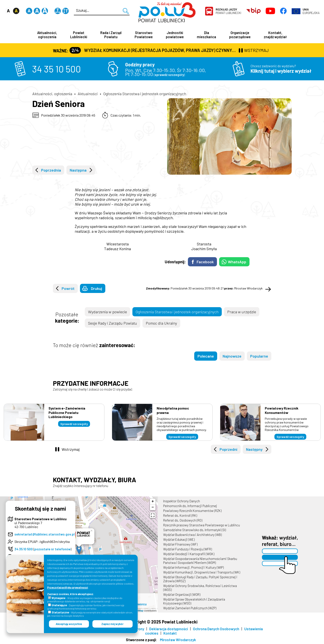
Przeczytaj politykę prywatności (68, 587)
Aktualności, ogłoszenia (47, 35)
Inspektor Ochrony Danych (182, 501)
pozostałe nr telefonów (52, 549)
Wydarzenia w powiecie (107, 312)
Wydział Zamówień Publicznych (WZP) (190, 608)
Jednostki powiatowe (175, 35)
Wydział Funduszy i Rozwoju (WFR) (188, 549)
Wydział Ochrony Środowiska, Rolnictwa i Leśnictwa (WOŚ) (200, 588)
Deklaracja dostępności (169, 629)
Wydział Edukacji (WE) (179, 539)
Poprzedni (228, 449)
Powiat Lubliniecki (228, 11)
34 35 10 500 (56, 69)
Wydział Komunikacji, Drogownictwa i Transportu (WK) (202, 572)
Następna (78, 170)
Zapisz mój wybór (112, 624)
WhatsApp (237, 262)
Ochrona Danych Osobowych (216, 629)
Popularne (259, 356)
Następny (254, 449)
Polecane (206, 356)
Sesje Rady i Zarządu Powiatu (113, 323)
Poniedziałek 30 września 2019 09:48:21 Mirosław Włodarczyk (204, 288)
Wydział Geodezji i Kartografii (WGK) (189, 554)
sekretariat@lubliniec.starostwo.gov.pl (45, 534)
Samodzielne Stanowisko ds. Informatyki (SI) (195, 530)
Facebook (205, 262)
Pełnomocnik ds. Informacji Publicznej (190, 506)
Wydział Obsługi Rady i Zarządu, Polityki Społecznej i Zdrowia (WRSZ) (200, 579)
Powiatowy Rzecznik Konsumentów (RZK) (192, 511)
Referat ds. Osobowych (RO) (183, 520)
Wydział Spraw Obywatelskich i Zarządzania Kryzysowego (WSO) (194, 601)
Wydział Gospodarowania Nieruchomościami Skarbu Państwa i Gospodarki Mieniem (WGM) (200, 561)
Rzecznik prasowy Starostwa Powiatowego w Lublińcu (202, 525)
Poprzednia (51, 170)
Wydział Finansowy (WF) (180, 544)
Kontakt (170, 633)
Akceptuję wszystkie (69, 624)
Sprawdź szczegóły (74, 424)
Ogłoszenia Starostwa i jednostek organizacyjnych (145, 94)
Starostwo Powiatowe (144, 35)
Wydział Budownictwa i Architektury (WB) (192, 535)
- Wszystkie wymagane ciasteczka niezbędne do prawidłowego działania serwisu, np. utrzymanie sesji (85, 600)
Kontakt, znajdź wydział (275, 35)
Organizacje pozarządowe (240, 35)
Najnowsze (232, 356)
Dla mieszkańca (206, 35)
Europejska (311, 11)
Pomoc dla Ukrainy (161, 323)
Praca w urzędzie (242, 312)
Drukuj (96, 288)
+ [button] (153, 501)
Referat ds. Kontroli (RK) (180, 515)
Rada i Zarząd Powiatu (111, 35)
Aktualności (88, 94)
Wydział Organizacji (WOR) (182, 594)
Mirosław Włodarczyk (178, 640)
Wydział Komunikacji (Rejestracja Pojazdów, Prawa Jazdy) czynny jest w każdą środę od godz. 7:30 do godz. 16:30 (153, 50)
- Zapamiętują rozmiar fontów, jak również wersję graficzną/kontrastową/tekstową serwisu (86, 607)
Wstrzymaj (71, 449)
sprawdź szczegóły (169, 75)
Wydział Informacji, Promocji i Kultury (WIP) (193, 567)
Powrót (68, 288)
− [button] (153, 507)
